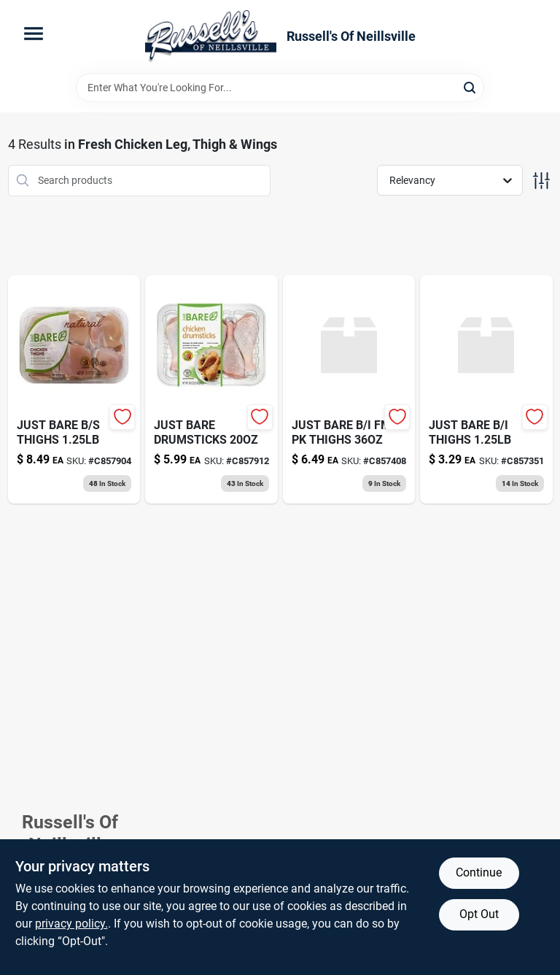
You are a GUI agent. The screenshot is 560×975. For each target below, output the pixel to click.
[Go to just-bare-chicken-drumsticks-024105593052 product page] (211, 389)
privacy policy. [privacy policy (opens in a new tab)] (71, 924)
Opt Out (479, 914)
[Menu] (34, 34)
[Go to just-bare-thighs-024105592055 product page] (74, 389)
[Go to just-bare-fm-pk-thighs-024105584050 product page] (349, 389)
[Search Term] (280, 88)
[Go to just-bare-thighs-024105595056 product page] (486, 389)
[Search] (471, 86)
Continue (479, 872)
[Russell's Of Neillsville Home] (211, 36)
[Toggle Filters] (541, 181)
